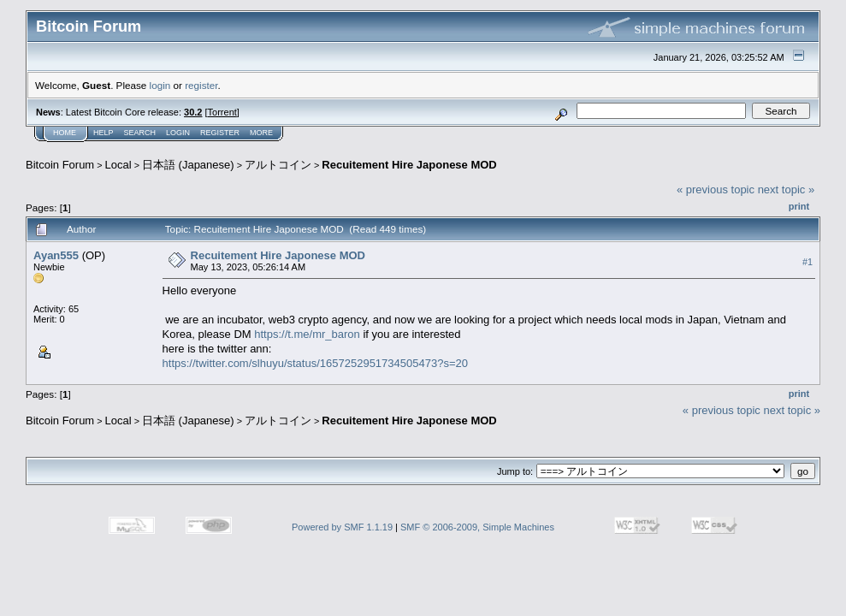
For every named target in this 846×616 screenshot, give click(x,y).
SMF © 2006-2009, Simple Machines (477, 527)
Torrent (222, 112)
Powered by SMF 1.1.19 (342, 527)
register (201, 85)
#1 (808, 262)
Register (220, 133)
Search (140, 133)
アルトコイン (278, 165)
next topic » (787, 190)
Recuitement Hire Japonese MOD (409, 165)
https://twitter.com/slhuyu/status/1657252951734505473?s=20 (315, 363)
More (261, 133)
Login (178, 133)
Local (118, 165)
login (160, 85)
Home (65, 133)
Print (799, 206)
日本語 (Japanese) (188, 165)
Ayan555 (56, 255)
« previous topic (716, 190)
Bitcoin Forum (60, 165)
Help (104, 133)
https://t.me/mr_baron (307, 334)
